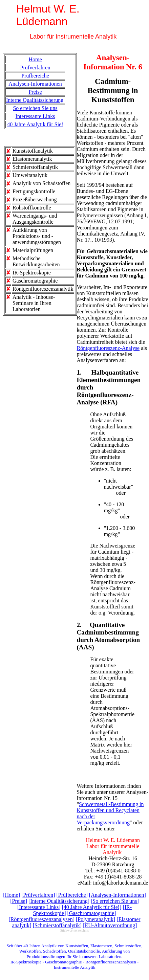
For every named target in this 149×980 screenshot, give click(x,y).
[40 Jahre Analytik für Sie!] (91, 907)
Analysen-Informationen (35, 84)
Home (35, 59)
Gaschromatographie (92, 913)
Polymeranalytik (95, 919)
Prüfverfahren (35, 68)
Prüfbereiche (35, 76)
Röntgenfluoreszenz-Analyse (108, 348)
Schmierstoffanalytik (57, 925)
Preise (35, 92)
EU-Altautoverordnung (110, 925)
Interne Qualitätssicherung (35, 100)
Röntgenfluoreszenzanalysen (42, 919)
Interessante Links (35, 116)
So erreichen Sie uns (35, 108)
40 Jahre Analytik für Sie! (35, 124)
